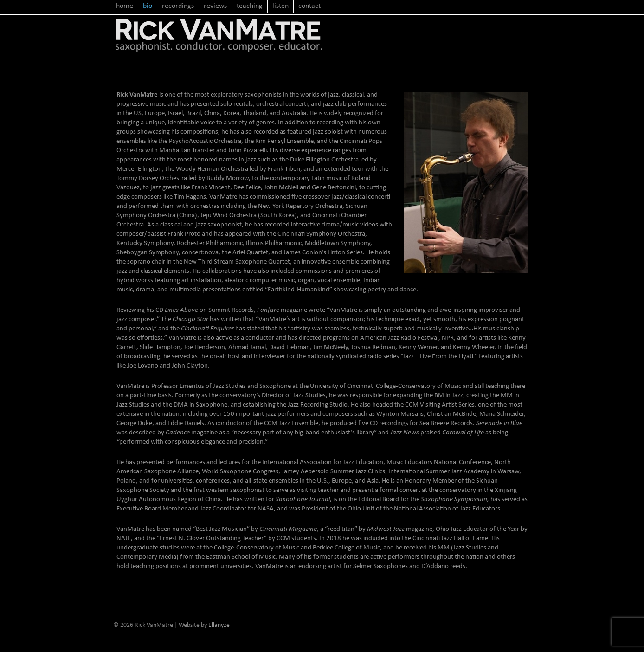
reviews (215, 6)
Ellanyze (219, 625)
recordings (178, 6)
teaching (250, 6)
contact (309, 6)
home (125, 6)
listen (280, 6)
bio (148, 6)
